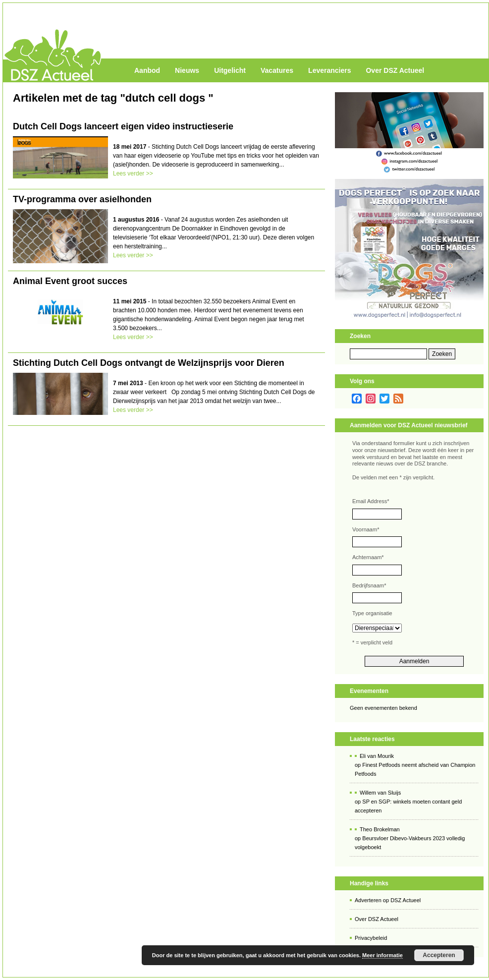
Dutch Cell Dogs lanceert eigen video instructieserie (123, 126)
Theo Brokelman (380, 829)
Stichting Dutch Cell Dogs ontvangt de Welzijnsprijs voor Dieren (149, 363)
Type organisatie (372, 613)
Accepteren (439, 955)
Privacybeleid (371, 938)
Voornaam (366, 529)
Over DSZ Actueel (395, 70)
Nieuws (187, 70)
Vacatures (277, 70)
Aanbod (147, 70)
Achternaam (368, 557)
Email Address (371, 501)
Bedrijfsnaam (369, 585)
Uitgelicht (230, 70)
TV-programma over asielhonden (82, 199)
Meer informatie (382, 955)
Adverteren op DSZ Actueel (388, 900)
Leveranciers (329, 70)
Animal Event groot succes (70, 281)
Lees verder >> (133, 173)
